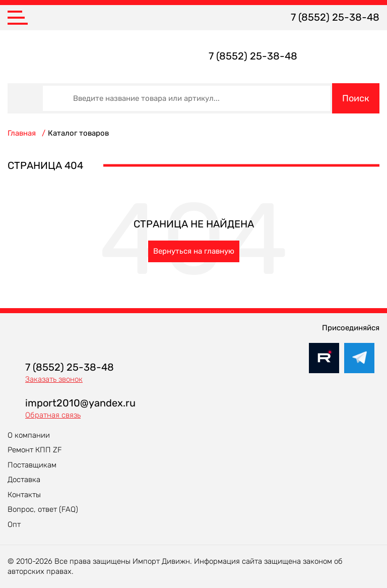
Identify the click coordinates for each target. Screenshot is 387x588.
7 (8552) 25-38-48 (335, 17)
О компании (29, 435)
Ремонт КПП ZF (35, 450)
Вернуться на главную (194, 251)
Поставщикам (32, 465)
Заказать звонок (54, 379)
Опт (14, 524)
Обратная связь (53, 415)
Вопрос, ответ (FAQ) (43, 509)
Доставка (24, 480)
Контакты (24, 495)
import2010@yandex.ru (80, 403)
